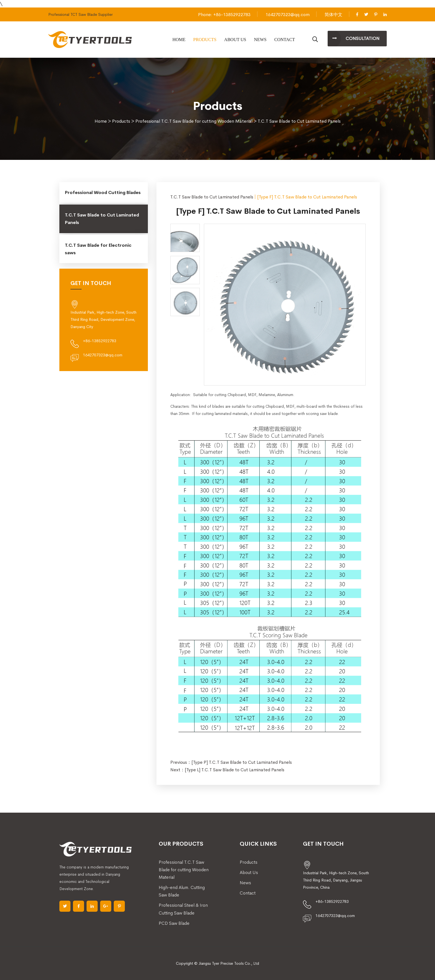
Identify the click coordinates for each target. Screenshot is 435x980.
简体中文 (333, 15)
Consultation (363, 38)
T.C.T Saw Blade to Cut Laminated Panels (299, 121)
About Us (235, 40)
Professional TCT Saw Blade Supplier (80, 14)
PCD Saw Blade (174, 923)
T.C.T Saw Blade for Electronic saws (98, 249)
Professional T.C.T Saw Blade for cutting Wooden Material (194, 121)
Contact (285, 40)
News (260, 40)
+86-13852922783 (100, 341)
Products (205, 40)
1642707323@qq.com (288, 15)
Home (179, 40)
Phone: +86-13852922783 (224, 15)
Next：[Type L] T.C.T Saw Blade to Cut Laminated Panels (227, 770)
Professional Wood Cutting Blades (103, 192)
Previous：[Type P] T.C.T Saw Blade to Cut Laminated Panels (231, 762)
